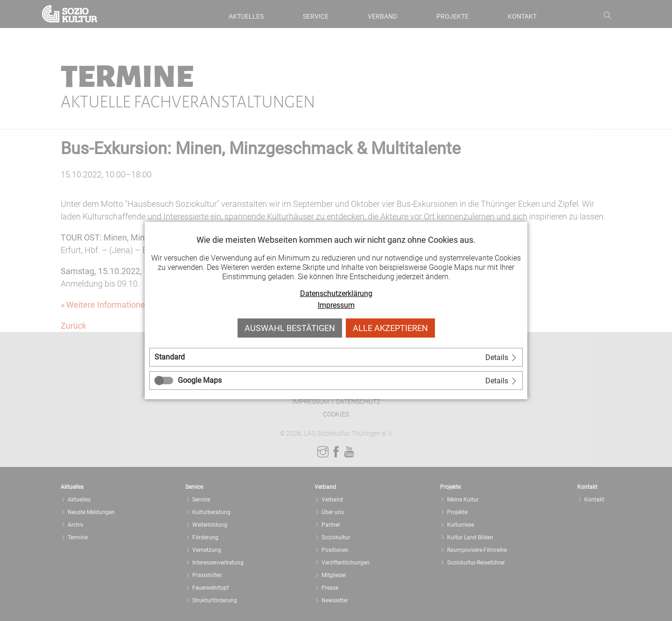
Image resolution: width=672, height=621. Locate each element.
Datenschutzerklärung (336, 293)
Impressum (336, 305)
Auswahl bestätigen (290, 328)
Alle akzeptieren (390, 328)
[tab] (336, 357)
